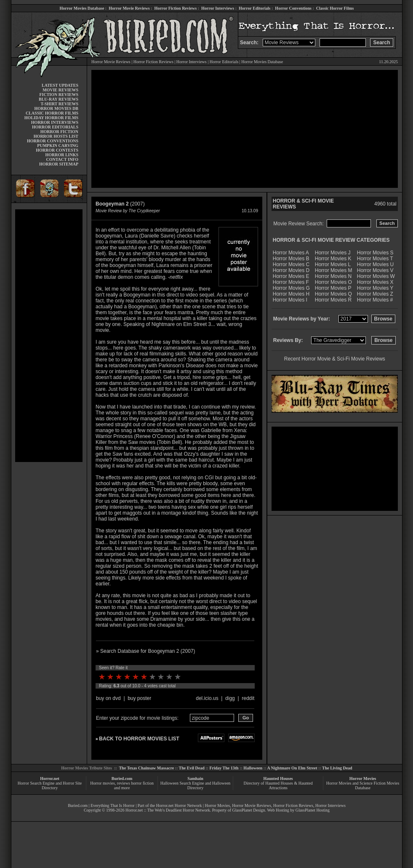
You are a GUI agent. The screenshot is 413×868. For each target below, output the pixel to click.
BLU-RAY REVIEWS (59, 99)
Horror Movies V (375, 270)
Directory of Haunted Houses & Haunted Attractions (278, 785)
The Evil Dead (192, 768)
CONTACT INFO (62, 159)
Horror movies (103, 783)
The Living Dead (337, 768)
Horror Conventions (293, 8)
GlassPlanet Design (249, 810)
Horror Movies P (333, 288)
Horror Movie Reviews (129, 8)
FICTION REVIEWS (59, 95)
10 (178, 677)
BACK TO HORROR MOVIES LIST (139, 739)
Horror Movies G (291, 288)
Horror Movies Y (375, 288)
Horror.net (50, 779)
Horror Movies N (333, 276)
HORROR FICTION (59, 132)
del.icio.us (207, 698)
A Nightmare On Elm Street (292, 768)
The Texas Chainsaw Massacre (146, 768)
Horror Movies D (291, 270)
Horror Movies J (333, 253)
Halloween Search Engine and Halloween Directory (196, 785)
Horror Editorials (254, 8)
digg (230, 698)
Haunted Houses (278, 779)
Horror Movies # (375, 300)
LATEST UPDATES (60, 85)
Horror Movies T (375, 259)
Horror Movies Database (82, 8)
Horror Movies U (375, 264)
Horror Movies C (291, 264)
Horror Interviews (218, 8)
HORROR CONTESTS (57, 150)
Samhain (195, 779)
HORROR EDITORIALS (55, 127)
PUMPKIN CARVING (58, 146)
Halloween (253, 768)
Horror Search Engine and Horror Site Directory (50, 785)
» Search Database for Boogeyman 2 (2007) (145, 651)
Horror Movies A (291, 253)
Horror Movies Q (333, 294)
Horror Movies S (375, 253)
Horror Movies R (333, 300)
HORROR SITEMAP (59, 164)
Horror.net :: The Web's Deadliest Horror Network (168, 810)
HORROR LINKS (62, 155)
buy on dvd (108, 698)
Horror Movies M (334, 270)
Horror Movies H (291, 294)
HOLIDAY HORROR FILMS (51, 118)
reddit (248, 698)
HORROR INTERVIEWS (55, 122)
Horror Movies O (333, 282)
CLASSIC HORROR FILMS (52, 113)
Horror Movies (363, 779)
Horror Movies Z (375, 294)
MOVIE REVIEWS (60, 90)
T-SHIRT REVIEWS (60, 104)
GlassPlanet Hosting (313, 810)
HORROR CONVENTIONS (53, 141)
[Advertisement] (49, 336)
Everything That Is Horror (113, 805)
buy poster (139, 698)
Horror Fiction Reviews (175, 8)
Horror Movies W (376, 276)
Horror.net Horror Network (179, 805)
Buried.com (122, 779)
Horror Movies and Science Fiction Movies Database (363, 785)
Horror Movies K (333, 259)
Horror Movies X (375, 282)
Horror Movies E (291, 276)
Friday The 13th (224, 768)
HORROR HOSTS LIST (56, 136)
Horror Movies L (333, 264)
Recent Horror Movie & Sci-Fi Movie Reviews (335, 359)
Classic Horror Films (335, 8)
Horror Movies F (291, 282)
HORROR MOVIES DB (56, 108)
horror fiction (142, 783)
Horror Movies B (291, 259)
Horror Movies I (290, 300)
